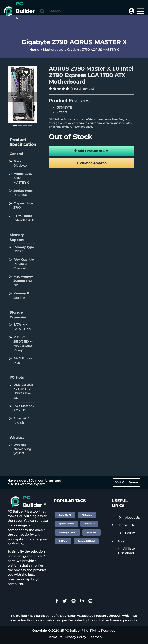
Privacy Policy (76, 637)
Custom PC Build (86, 541)
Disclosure (55, 637)
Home (34, 50)
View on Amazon (91, 163)
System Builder (66, 524)
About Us (129, 518)
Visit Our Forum (127, 482)
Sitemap (95, 637)
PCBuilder (89, 524)
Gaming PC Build (68, 532)
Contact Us (123, 525)
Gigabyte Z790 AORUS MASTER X (93, 50)
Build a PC (92, 532)
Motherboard (53, 50)
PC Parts (63, 541)
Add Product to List (91, 151)
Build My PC (65, 515)
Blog (118, 541)
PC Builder (87, 515)
